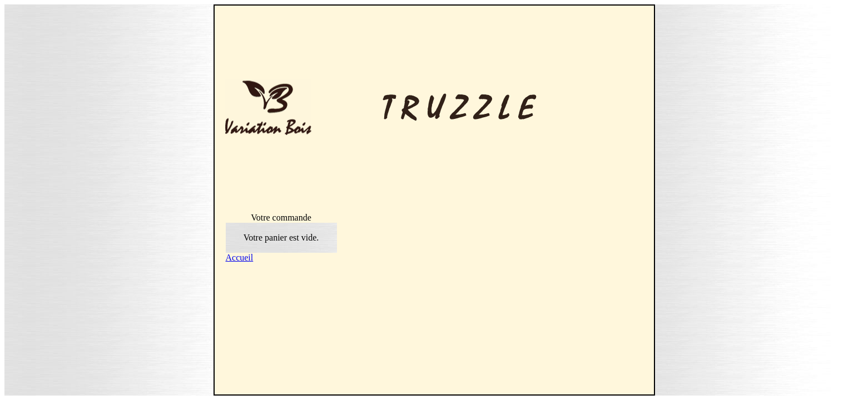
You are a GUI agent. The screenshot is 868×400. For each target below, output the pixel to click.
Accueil (240, 257)
